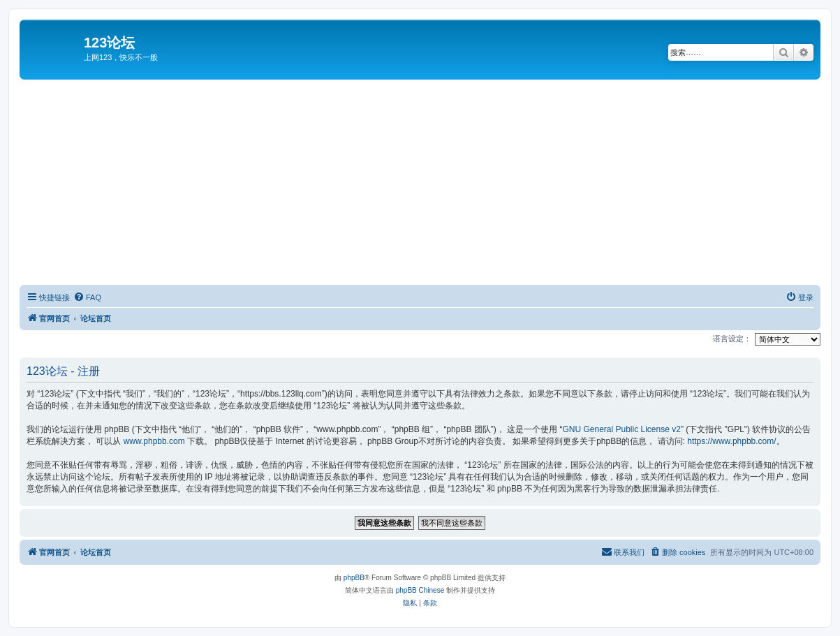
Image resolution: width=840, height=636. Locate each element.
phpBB (354, 578)
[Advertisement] (430, 184)
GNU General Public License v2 (621, 429)
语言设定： (732, 339)
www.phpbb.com (154, 441)
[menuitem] (87, 297)
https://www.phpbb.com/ (731, 441)
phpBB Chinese (420, 590)
